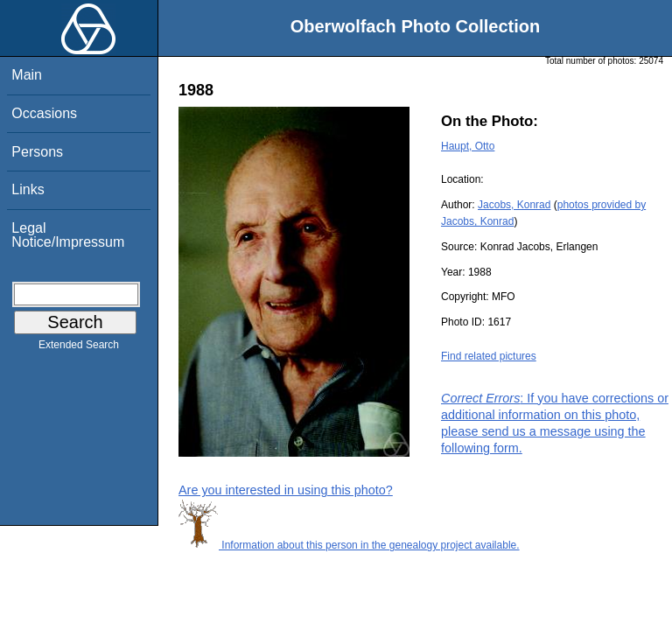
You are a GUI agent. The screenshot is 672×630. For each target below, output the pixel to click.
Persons (37, 152)
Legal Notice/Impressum (68, 235)
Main (27, 75)
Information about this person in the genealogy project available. (349, 545)
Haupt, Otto (468, 146)
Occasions (44, 113)
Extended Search (79, 348)
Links (28, 189)
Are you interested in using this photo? (286, 490)
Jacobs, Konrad (514, 205)
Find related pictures (489, 356)
